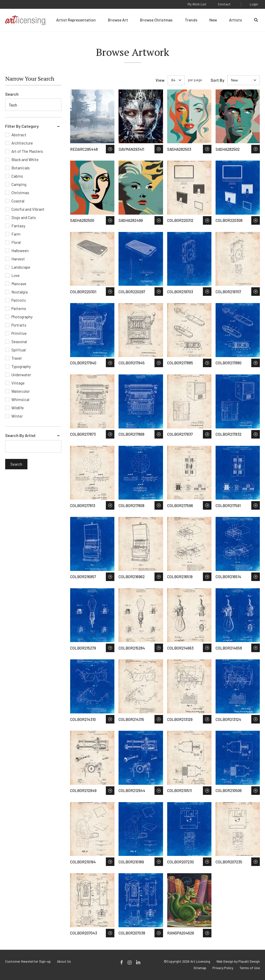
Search (12, 94)
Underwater (21, 375)
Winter (17, 416)
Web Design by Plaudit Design (238, 962)
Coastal (18, 201)
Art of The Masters (27, 151)
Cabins (17, 176)
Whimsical (20, 399)
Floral (16, 242)
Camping (19, 184)
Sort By (218, 80)
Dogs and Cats (24, 217)
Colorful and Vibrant (28, 209)
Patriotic (19, 300)
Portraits (19, 325)
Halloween (20, 251)
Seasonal (19, 342)
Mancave (19, 284)
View (160, 80)
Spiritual (19, 350)
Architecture (22, 143)
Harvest (18, 259)
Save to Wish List (110, 149)
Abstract (19, 135)
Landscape (21, 267)
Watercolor (21, 391)
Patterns (19, 308)
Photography (22, 317)
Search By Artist (20, 435)
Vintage (18, 383)
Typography (21, 366)
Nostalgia (20, 292)
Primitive (19, 333)
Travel (16, 358)
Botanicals (21, 168)
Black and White (25, 160)
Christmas (20, 193)
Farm (16, 234)
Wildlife (18, 408)
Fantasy (18, 226)
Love (16, 275)
